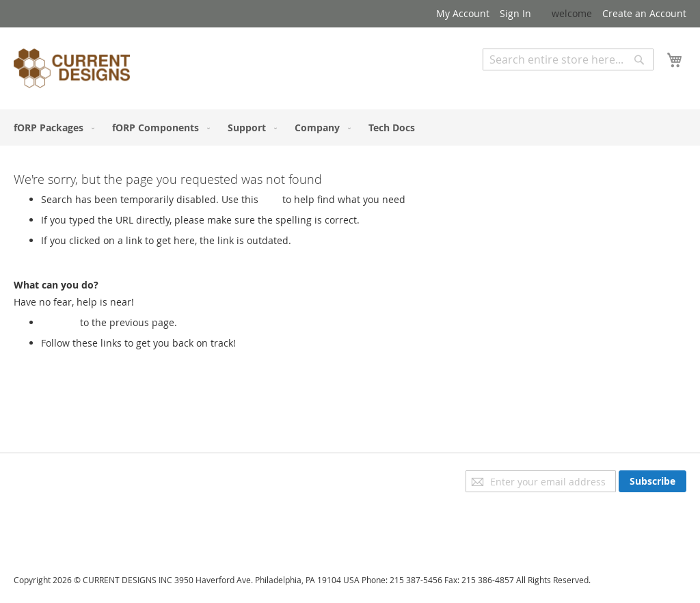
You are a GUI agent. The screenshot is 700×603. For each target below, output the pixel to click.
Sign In (515, 13)
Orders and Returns (59, 515)
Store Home (68, 357)
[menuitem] (51, 128)
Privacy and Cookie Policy (71, 477)
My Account (463, 13)
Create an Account (644, 13)
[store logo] (72, 70)
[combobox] (568, 59)
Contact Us (38, 534)
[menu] (350, 128)
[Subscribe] (652, 481)
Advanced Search (522, 80)
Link (270, 199)
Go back (59, 322)
